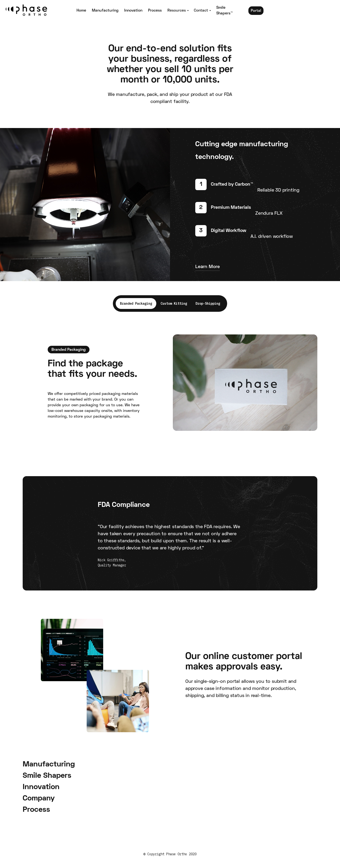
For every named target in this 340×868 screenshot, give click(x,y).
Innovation (133, 11)
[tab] (136, 304)
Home (81, 11)
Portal (256, 11)
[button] (178, 11)
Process (155, 11)
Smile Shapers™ (225, 11)
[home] (38, 11)
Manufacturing (105, 11)
